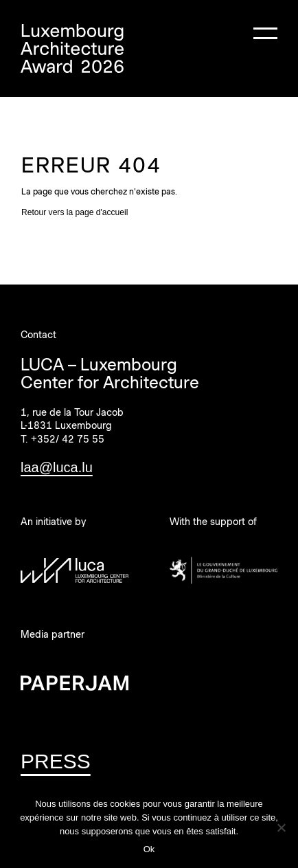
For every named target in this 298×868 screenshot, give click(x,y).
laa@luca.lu (57, 467)
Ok (149, 849)
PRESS (56, 761)
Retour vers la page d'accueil (74, 212)
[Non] (281, 827)
